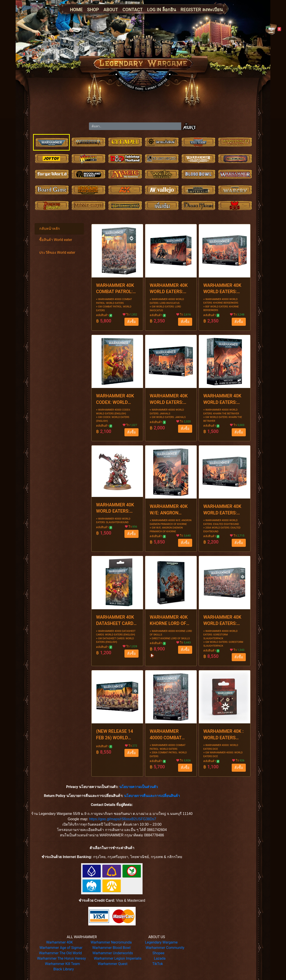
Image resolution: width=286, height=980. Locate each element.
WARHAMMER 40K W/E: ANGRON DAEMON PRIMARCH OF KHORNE (171, 510)
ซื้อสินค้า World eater (56, 240)
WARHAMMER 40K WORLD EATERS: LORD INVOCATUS (169, 289)
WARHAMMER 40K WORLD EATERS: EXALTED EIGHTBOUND (222, 510)
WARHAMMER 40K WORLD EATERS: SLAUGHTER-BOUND (117, 508)
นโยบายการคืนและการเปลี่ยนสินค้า (152, 796)
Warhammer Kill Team (62, 964)
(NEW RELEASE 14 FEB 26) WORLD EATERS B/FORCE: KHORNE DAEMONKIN (115, 735)
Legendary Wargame (161, 942)
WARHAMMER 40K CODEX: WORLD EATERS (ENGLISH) (115, 399)
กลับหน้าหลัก (50, 229)
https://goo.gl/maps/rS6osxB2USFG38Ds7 (123, 819)
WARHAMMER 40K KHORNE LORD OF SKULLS (169, 621)
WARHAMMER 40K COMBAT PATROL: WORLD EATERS (115, 289)
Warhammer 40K (60, 942)
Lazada (160, 958)
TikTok (158, 964)
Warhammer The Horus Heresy (62, 958)
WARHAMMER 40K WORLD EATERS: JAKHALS (169, 399)
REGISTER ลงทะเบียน (202, 10)
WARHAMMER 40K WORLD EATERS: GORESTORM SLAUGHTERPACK (222, 621)
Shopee (158, 953)
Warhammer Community (165, 948)
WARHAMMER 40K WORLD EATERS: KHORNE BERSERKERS (222, 289)
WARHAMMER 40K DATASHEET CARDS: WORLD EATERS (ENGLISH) (117, 621)
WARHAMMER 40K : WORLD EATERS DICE (223, 735)
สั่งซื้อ (131, 322)
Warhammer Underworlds (113, 953)
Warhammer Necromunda (111, 942)
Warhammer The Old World (60, 953)
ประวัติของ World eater (57, 252)
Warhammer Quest (113, 964)
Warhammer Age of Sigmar (61, 948)
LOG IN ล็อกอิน (162, 10)
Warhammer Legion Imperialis (118, 958)
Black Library (64, 969)
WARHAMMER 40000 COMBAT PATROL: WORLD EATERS (167, 735)
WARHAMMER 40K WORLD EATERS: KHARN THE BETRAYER (222, 399)
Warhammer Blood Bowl (111, 948)
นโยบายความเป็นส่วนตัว (139, 787)
